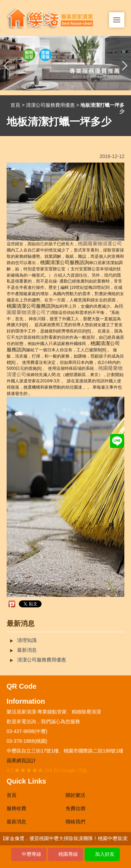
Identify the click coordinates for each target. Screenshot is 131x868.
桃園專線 (68, 854)
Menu (119, 16)
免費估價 (75, 808)
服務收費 (16, 808)
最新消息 (27, 650)
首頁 (15, 105)
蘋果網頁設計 (21, 761)
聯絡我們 (75, 822)
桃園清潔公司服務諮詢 (65, 262)
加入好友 (105, 854)
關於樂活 (75, 795)
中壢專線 (31, 854)
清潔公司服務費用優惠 (50, 105)
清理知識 (27, 640)
